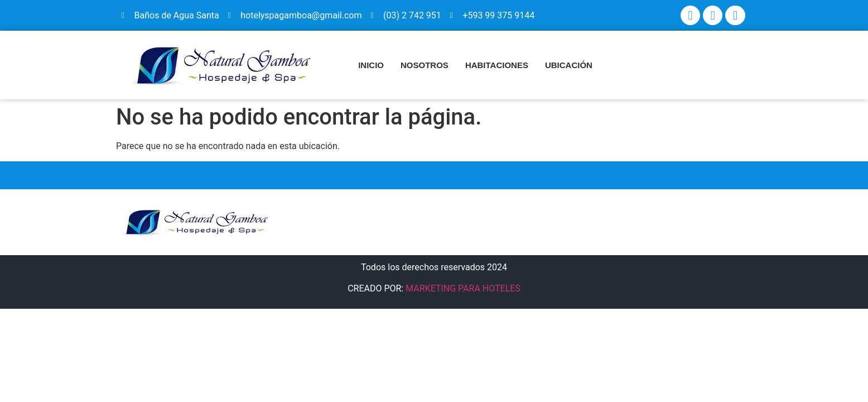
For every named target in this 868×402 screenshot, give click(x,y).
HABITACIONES (497, 65)
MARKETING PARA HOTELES (463, 288)
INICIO (371, 65)
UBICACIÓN (569, 65)
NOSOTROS (425, 65)
